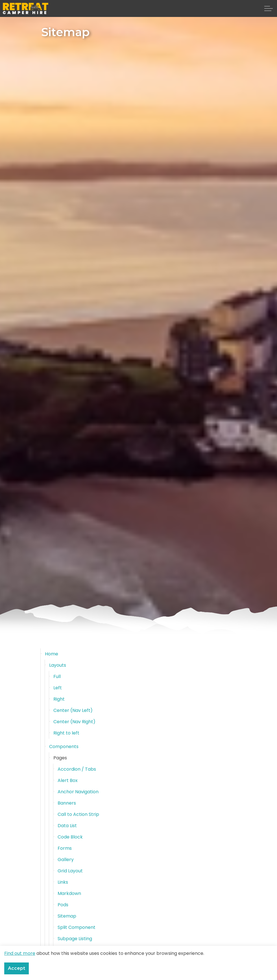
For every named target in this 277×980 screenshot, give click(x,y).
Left (58, 688)
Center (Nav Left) (73, 710)
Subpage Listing (75, 939)
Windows (67, 961)
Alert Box (68, 780)
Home (52, 654)
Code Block (70, 837)
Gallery (66, 860)
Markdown (69, 893)
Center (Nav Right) (75, 722)
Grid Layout (70, 871)
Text (63, 950)
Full (57, 676)
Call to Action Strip (78, 814)
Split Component (77, 927)
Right (59, 699)
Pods (63, 905)
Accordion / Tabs (77, 769)
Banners (67, 803)
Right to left (66, 733)
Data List (67, 826)
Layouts (58, 665)
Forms (65, 848)
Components (64, 747)
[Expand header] (269, 8)
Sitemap (67, 916)
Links (63, 882)
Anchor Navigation (78, 792)
